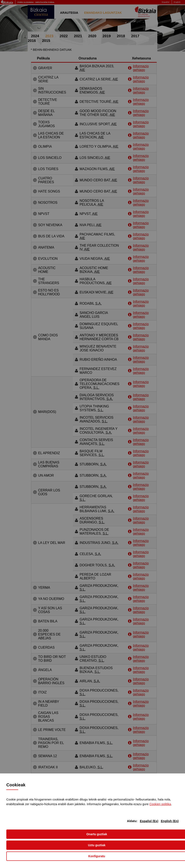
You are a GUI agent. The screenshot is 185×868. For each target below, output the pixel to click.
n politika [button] (160, 804)
